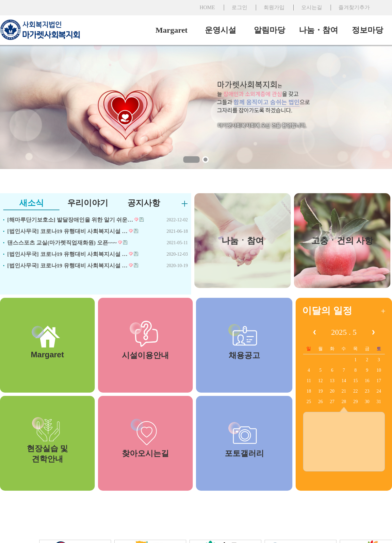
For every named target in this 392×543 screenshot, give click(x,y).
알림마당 (269, 30)
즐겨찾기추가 (354, 7)
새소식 (32, 203)
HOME (207, 7)
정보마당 (367, 30)
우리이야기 (88, 203)
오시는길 (312, 7)
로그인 (239, 7)
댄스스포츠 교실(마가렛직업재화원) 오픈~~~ (67, 243)
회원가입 (274, 7)
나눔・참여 (318, 30)
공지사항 (144, 203)
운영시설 (220, 30)
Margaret (171, 30)
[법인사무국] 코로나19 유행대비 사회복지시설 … (73, 231)
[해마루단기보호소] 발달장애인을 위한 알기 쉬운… (75, 220)
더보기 (185, 204)
